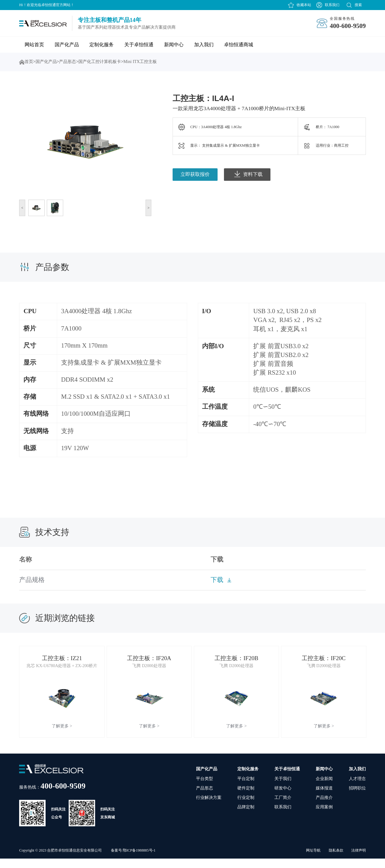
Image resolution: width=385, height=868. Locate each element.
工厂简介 (283, 807)
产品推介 (324, 807)
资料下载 (248, 174)
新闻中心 (174, 45)
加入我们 (204, 45)
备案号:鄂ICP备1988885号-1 (133, 860)
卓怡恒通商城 (239, 45)
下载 (217, 580)
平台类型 (205, 788)
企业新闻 (324, 788)
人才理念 (357, 788)
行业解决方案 (209, 807)
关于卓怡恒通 (139, 45)
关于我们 (283, 788)
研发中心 (283, 798)
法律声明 (359, 860)
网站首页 (34, 45)
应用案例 (324, 817)
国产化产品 (67, 45)
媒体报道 (324, 798)
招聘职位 (357, 798)
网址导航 (313, 860)
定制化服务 (101, 45)
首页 (22, 62)
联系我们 (332, 5)
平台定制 (246, 788)
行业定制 (246, 807)
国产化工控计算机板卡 (100, 62)
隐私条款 (336, 860)
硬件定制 (246, 798)
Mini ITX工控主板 (140, 62)
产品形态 (67, 62)
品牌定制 (246, 817)
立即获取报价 (195, 174)
